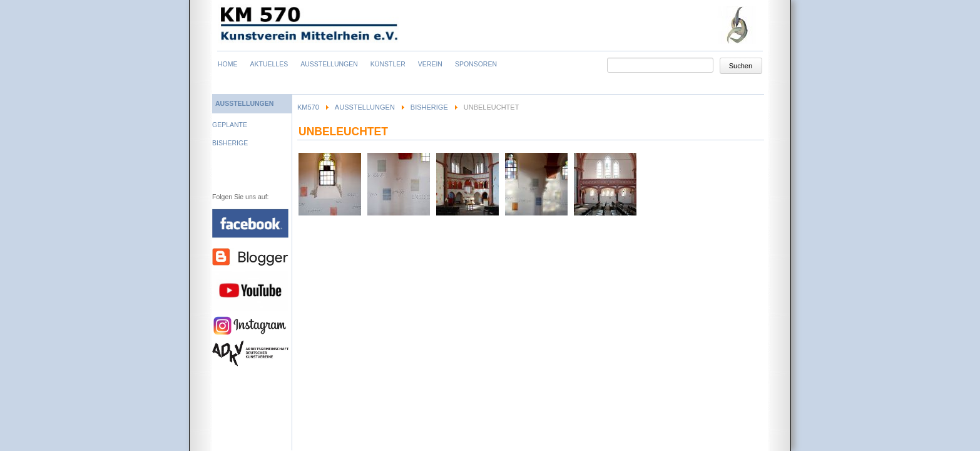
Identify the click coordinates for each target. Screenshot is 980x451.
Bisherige (429, 107)
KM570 (308, 107)
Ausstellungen (365, 107)
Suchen (741, 66)
